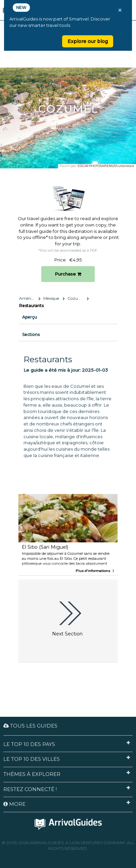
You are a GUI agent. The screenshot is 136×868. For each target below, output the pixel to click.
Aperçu (30, 317)
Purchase (68, 274)
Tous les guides (30, 726)
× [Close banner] (120, 10)
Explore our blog (88, 41)
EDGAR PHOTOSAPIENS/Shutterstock (106, 166)
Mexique (51, 298)
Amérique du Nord (30, 298)
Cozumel (76, 298)
